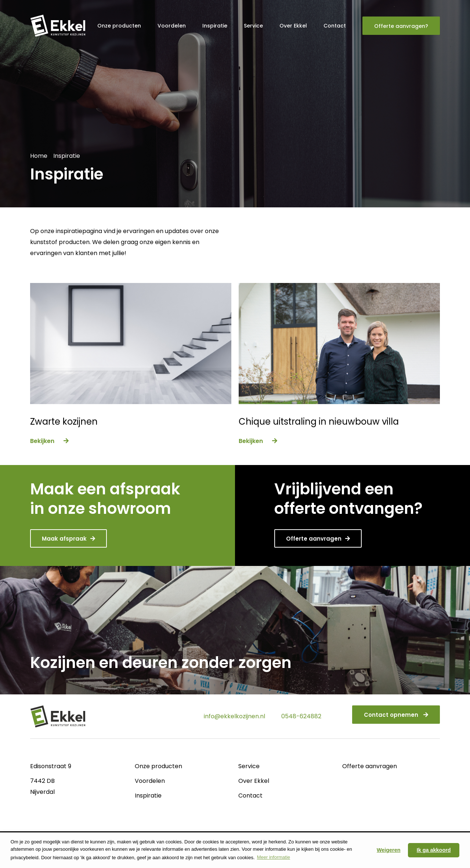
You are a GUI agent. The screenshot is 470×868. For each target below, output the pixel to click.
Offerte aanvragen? (401, 26)
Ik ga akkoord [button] (434, 850)
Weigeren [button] (389, 850)
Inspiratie (215, 26)
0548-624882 (301, 716)
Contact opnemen (396, 715)
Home (39, 156)
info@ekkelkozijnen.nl (234, 716)
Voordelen (172, 26)
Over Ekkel (293, 26)
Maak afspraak (68, 539)
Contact (335, 26)
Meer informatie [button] (274, 857)
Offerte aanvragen (318, 539)
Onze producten (119, 26)
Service (253, 26)
